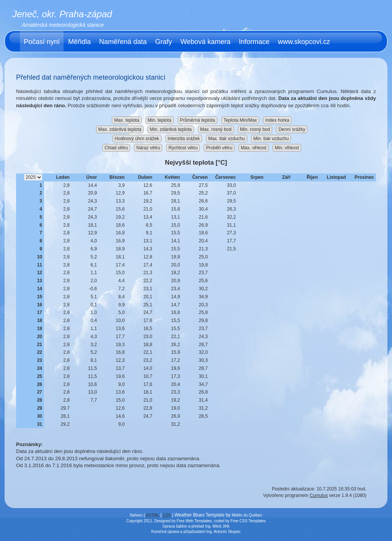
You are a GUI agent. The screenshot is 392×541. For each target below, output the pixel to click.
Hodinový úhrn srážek (137, 139)
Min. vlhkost (287, 148)
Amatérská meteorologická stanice (63, 25)
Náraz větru (148, 148)
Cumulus (319, 495)
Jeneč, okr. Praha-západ (62, 14)
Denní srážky (292, 129)
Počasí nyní (42, 42)
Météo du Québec (247, 515)
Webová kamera (205, 42)
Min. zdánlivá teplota (171, 129)
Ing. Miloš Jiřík (217, 526)
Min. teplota (160, 120)
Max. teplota (127, 120)
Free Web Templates (194, 521)
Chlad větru (116, 148)
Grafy (163, 42)
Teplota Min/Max (240, 120)
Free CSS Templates (248, 521)
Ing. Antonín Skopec (224, 532)
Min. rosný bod (255, 129)
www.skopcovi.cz (304, 42)
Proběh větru (219, 148)
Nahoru (136, 515)
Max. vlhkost (254, 148)
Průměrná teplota (198, 120)
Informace (254, 42)
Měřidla (79, 42)
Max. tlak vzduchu (227, 139)
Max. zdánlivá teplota (120, 129)
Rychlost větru (183, 148)
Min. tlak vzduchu (271, 139)
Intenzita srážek (184, 139)
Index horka (277, 120)
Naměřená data (123, 42)
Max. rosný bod (216, 129)
